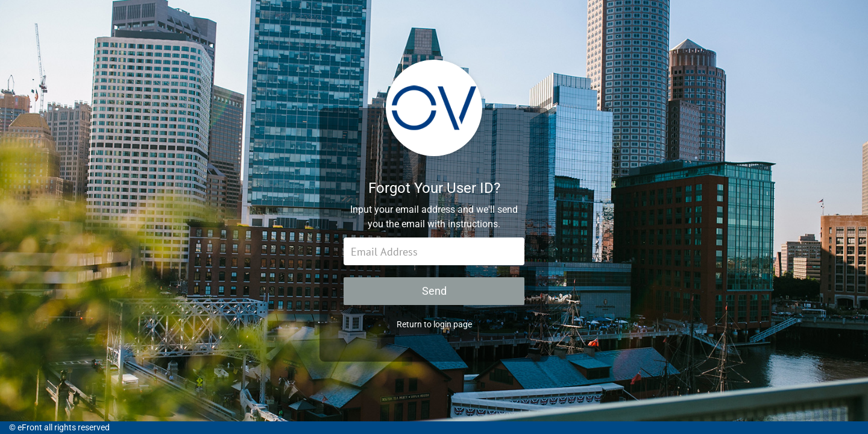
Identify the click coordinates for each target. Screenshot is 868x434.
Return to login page (434, 324)
